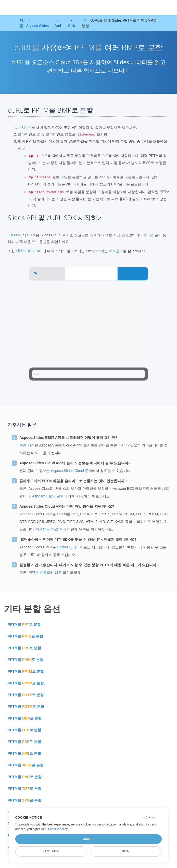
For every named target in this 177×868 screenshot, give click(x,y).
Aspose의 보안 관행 (48, 496)
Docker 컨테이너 (70, 547)
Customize (51, 851)
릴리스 (149, 235)
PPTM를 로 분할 (24, 625)
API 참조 (116, 251)
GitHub (13, 235)
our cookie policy (56, 829)
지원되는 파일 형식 (51, 529)
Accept (88, 839)
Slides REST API (29, 251)
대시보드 (25, 128)
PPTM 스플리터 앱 (43, 573)
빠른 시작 (27, 445)
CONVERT (133, 274)
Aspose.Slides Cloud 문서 (72, 471)
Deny (126, 851)
